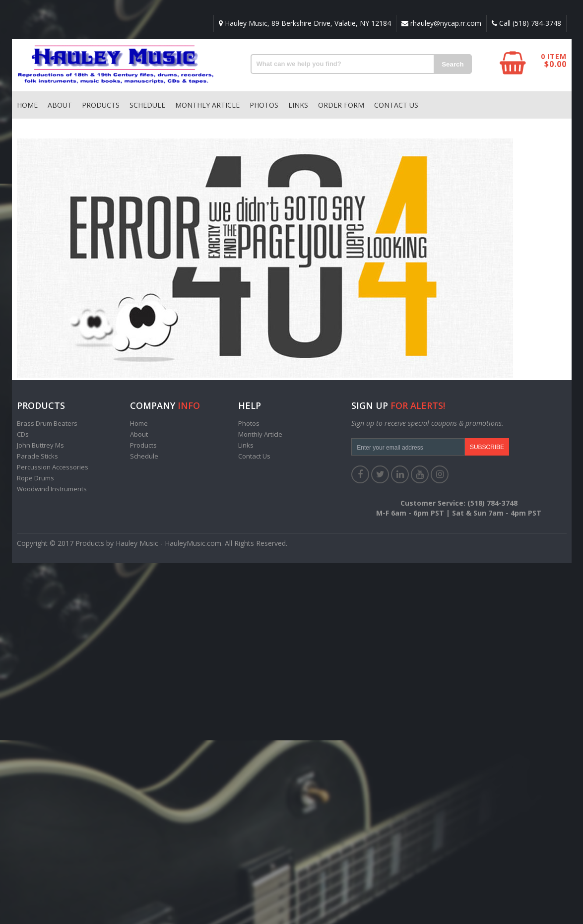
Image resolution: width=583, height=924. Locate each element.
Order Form (341, 105)
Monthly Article (207, 105)
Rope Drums (35, 478)
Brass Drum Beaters (47, 423)
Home (27, 105)
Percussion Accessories (53, 467)
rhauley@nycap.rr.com (441, 23)
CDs (23, 434)
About (60, 105)
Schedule (147, 105)
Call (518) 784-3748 (526, 23)
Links (298, 105)
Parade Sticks (37, 456)
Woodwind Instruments (52, 489)
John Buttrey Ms (40, 445)
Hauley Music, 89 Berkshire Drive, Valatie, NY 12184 (305, 23)
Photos (264, 105)
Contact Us (396, 105)
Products (101, 105)
